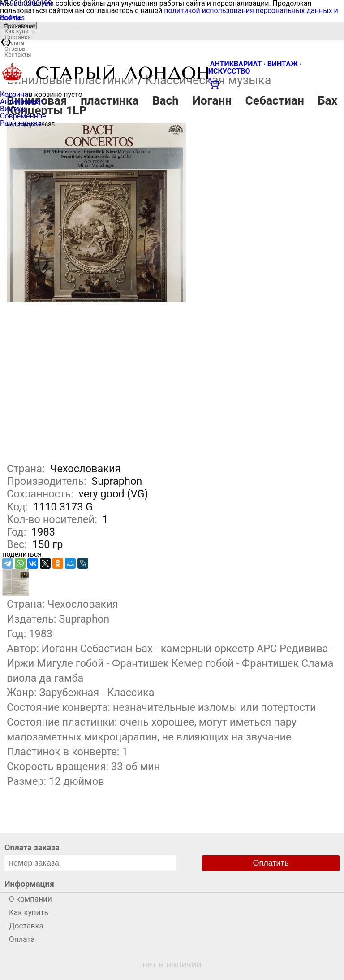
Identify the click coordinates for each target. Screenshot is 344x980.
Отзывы (15, 49)
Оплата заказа (32, 847)
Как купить (19, 31)
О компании (21, 25)
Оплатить (271, 863)
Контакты (18, 54)
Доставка (18, 37)
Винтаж (13, 109)
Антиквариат (22, 102)
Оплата (14, 43)
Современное (23, 116)
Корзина (14, 94)
